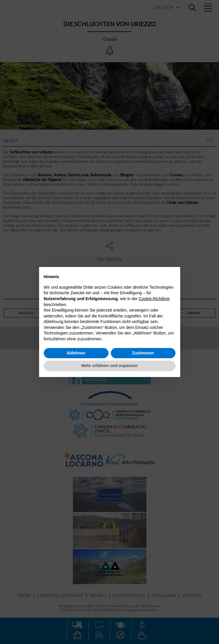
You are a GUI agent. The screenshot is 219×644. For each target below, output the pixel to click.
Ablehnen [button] (76, 353)
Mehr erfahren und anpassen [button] (109, 366)
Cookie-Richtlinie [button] (154, 299)
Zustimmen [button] (143, 353)
